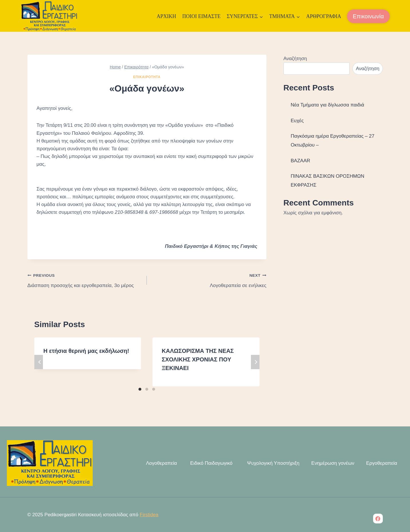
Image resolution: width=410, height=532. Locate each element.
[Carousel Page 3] (154, 389)
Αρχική (166, 16)
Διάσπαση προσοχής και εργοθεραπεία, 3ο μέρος (85, 280)
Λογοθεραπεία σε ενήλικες (209, 280)
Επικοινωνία (368, 16)
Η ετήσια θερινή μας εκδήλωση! (86, 351)
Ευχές (297, 121)
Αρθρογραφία (324, 16)
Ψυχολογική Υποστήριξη (272, 463)
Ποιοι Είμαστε (201, 16)
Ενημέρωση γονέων (333, 463)
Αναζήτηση (295, 59)
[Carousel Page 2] (147, 389)
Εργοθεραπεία (382, 463)
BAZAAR (300, 161)
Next (255, 362)
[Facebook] (378, 519)
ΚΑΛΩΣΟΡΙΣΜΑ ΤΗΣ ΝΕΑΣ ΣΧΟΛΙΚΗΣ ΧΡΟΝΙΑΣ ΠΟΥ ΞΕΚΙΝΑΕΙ (198, 359)
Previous (39, 362)
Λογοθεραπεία (161, 463)
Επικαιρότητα (147, 77)
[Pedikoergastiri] (49, 16)
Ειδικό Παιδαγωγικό (211, 463)
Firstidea (149, 515)
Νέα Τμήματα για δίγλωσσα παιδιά (327, 105)
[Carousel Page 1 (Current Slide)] (140, 389)
